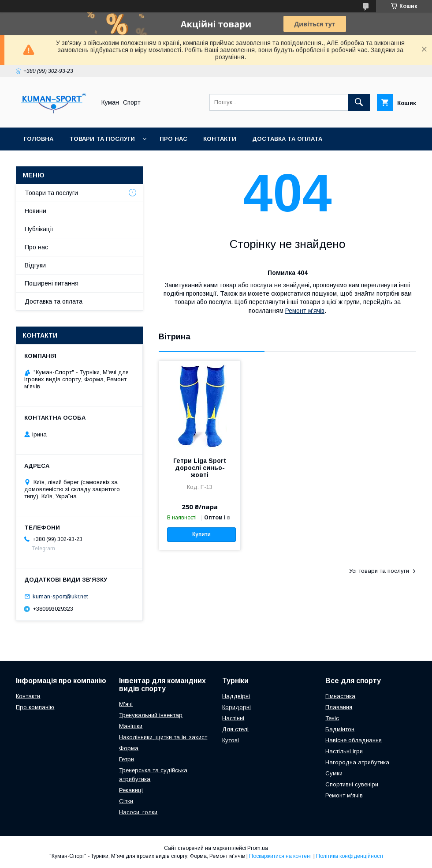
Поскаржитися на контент (281, 856)
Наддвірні (236, 696)
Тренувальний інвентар (151, 715)
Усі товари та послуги (379, 571)
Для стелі (235, 729)
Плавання (339, 707)
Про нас (173, 139)
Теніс (332, 718)
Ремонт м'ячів (305, 311)
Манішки (131, 726)
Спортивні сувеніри (352, 784)
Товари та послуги (102, 139)
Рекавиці (131, 790)
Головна (39, 139)
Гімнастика (340, 696)
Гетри (127, 759)
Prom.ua (258, 848)
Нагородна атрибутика (357, 762)
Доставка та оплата (287, 139)
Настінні (233, 718)
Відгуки (35, 265)
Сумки (334, 773)
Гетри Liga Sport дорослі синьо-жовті (200, 468)
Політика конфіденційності (350, 856)
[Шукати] (359, 102)
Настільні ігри (344, 751)
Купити (201, 534)
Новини (35, 211)
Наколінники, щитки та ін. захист (163, 737)
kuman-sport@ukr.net (60, 596)
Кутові (231, 740)
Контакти (220, 139)
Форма (129, 748)
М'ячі (126, 704)
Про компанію (35, 707)
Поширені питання (52, 283)
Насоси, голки (138, 812)
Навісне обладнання (354, 740)
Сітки (126, 801)
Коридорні (236, 707)
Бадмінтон (340, 729)
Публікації (39, 229)
